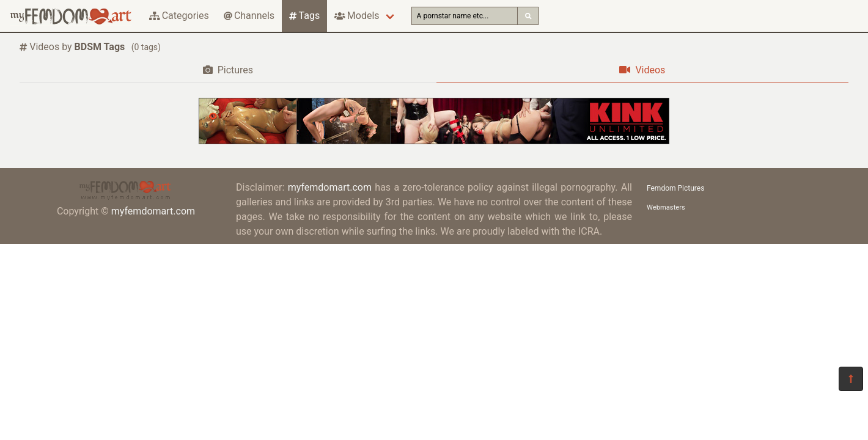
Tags (304, 16)
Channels (249, 16)
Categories (179, 16)
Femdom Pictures (675, 188)
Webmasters (666, 207)
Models (357, 16)
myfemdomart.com (153, 211)
